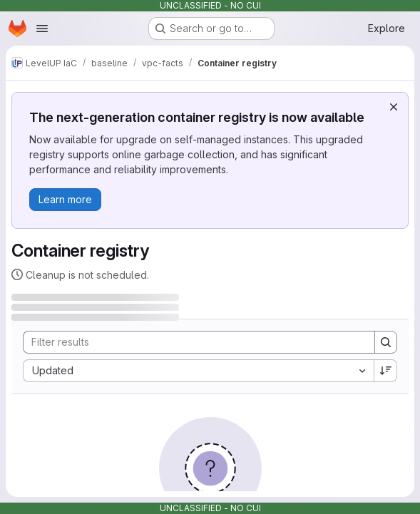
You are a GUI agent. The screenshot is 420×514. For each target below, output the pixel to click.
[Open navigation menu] (42, 29)
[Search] (192, 342)
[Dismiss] (394, 107)
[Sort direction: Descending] (386, 371)
